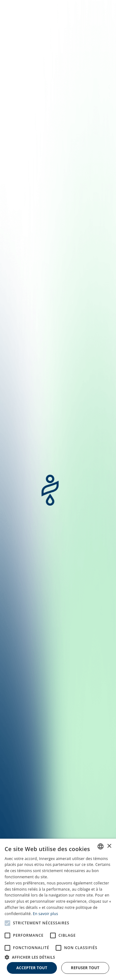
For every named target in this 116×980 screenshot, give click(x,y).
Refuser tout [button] (85, 968)
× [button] (109, 846)
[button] (58, 957)
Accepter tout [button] (32, 968)
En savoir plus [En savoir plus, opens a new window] (45, 914)
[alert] (58, 909)
